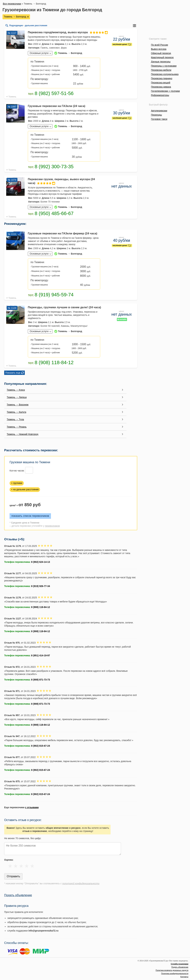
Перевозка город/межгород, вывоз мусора (65, 32)
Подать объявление (18, 895)
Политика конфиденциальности (175, 973)
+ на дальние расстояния (25, 489)
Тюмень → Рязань (17, 427)
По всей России (160, 45)
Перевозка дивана (161, 87)
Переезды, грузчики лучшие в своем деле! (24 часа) (64, 307)
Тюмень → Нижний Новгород (22, 434)
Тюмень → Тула (15, 419)
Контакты (184, 977)
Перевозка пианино (162, 78)
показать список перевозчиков (30, 516)
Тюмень (12, 97)
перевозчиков (52, 526)
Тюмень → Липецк (17, 397)
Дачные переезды (161, 62)
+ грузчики (17, 483)
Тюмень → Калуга (16, 412)
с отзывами (32, 807)
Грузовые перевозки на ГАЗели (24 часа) (57, 106)
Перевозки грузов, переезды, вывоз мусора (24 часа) (61, 181)
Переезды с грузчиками (164, 66)
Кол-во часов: (17, 471)
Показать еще (13, 373)
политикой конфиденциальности (81, 883)
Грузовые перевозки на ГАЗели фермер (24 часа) (62, 233)
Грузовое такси (159, 119)
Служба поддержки (180, 964)
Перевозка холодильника (165, 74)
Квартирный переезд (162, 57)
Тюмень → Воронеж (18, 405)
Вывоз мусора (159, 49)
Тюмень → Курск (16, 390)
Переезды (156, 115)
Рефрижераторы (160, 95)
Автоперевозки (159, 111)
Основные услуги (39, 53)
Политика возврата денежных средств (172, 970)
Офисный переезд (161, 53)
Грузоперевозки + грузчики (165, 91)
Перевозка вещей (161, 83)
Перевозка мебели (161, 70)
